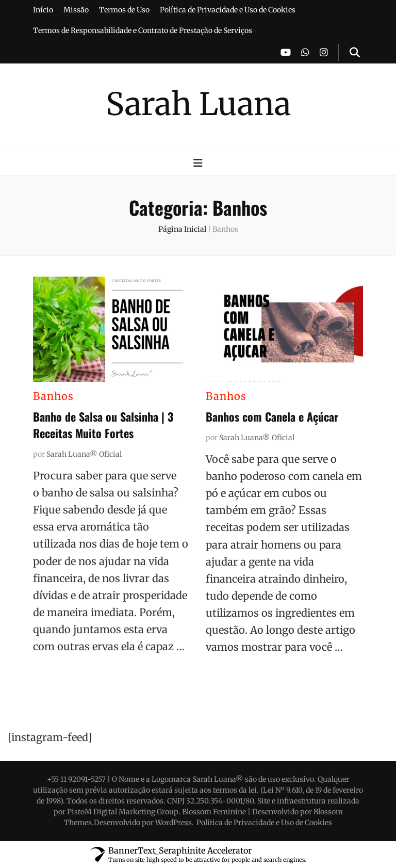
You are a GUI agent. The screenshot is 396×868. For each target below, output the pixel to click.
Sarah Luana (198, 104)
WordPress (174, 823)
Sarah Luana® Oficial (84, 454)
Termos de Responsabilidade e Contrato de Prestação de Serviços (143, 30)
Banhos (53, 396)
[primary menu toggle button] (198, 163)
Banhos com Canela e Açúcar (272, 416)
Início (43, 10)
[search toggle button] (355, 52)
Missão (76, 10)
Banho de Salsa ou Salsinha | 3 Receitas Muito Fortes (103, 425)
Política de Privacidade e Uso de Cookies (228, 10)
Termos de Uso (124, 10)
